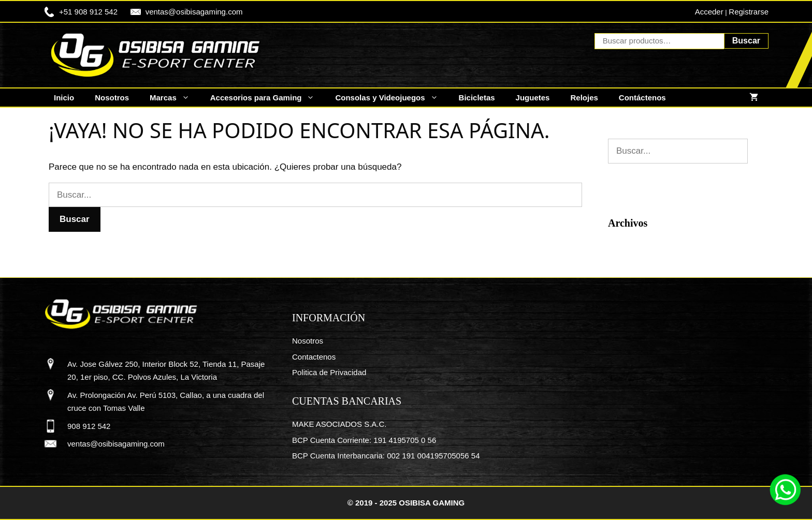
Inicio (64, 98)
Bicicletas (477, 98)
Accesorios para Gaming (268, 98)
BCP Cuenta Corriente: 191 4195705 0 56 (364, 440)
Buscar (746, 41)
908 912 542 (89, 426)
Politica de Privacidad (329, 372)
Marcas (175, 98)
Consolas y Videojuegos (392, 98)
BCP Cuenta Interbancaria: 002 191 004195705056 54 (386, 456)
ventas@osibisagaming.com (194, 12)
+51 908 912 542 (88, 12)
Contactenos (314, 357)
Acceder (709, 12)
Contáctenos (642, 98)
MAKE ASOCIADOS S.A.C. (339, 424)
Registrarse (749, 12)
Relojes (584, 98)
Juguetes (533, 98)
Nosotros (112, 98)
